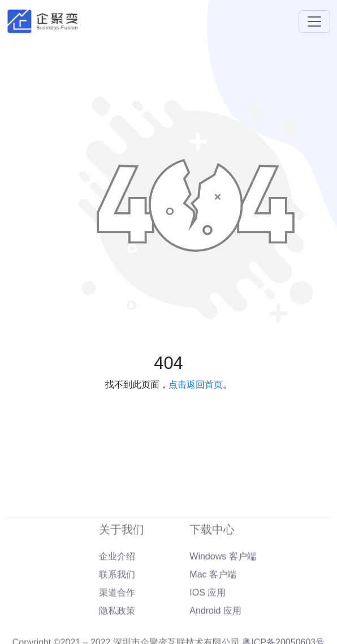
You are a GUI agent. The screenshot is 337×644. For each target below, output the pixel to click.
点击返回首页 (196, 385)
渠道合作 (117, 605)
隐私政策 (117, 623)
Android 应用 (215, 623)
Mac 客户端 (213, 587)
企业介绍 (117, 569)
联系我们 (117, 587)
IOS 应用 (208, 605)
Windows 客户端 (222, 569)
